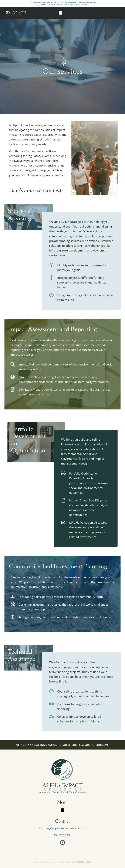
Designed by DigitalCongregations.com (63, 862)
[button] (60, 13)
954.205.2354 (62, 835)
